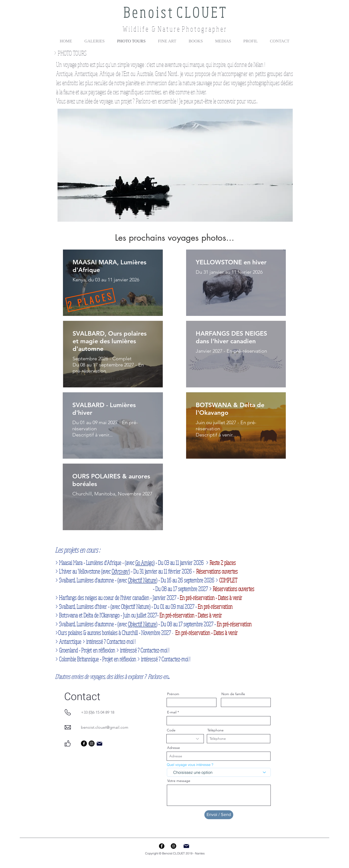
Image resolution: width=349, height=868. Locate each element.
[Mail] (99, 744)
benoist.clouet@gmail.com (105, 727)
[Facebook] (84, 743)
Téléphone (215, 730)
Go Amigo (144, 563)
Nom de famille (233, 694)
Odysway (120, 571)
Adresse (174, 748)
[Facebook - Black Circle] (162, 846)
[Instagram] (92, 743)
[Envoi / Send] (219, 815)
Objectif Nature (142, 580)
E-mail (172, 712)
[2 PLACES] (90, 300)
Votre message (179, 781)
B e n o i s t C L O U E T (174, 12)
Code (171, 730)
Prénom (173, 694)
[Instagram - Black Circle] (174, 846)
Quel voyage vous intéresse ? (190, 765)
